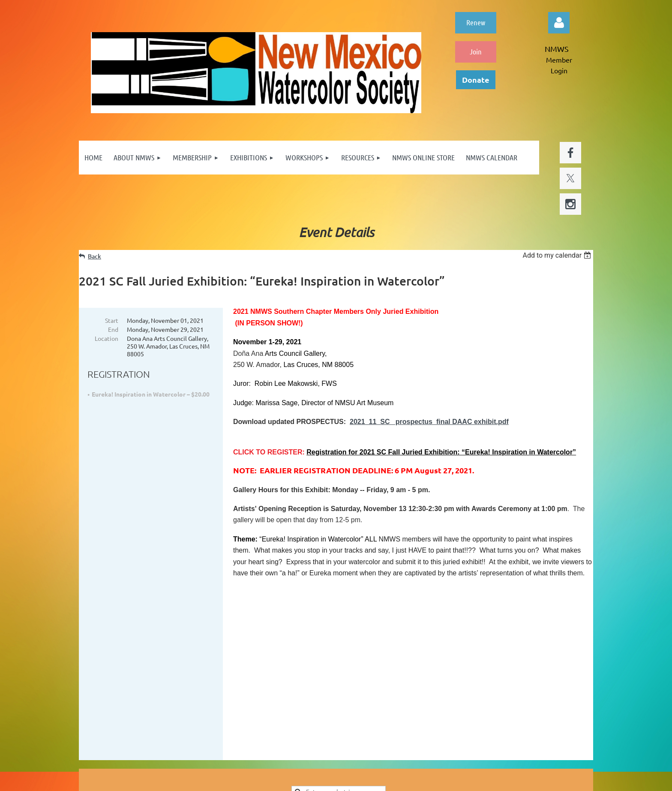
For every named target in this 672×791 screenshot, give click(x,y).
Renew (476, 22)
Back (94, 256)
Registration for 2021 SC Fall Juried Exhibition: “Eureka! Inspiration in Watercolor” (441, 452)
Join (476, 51)
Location (106, 338)
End (113, 329)
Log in (559, 23)
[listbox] (558, 255)
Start (112, 320)
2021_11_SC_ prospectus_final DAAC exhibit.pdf (429, 422)
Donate (476, 80)
